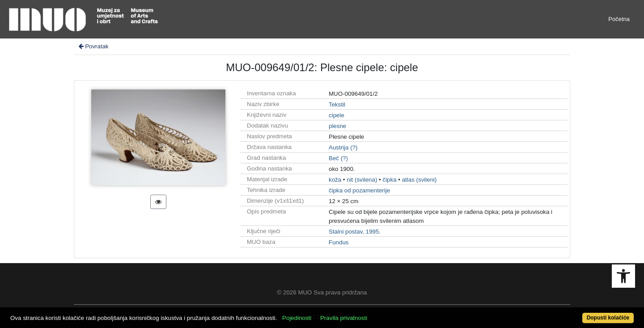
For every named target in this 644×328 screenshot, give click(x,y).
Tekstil (337, 104)
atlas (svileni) (419, 180)
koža (335, 180)
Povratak (93, 46)
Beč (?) (338, 158)
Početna (619, 19)
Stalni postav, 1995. (355, 232)
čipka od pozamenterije (359, 190)
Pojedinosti (297, 318)
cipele (337, 115)
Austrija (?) (343, 147)
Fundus (339, 242)
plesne (337, 126)
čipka (389, 180)
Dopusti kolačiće (608, 318)
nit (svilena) (362, 180)
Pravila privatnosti (344, 318)
